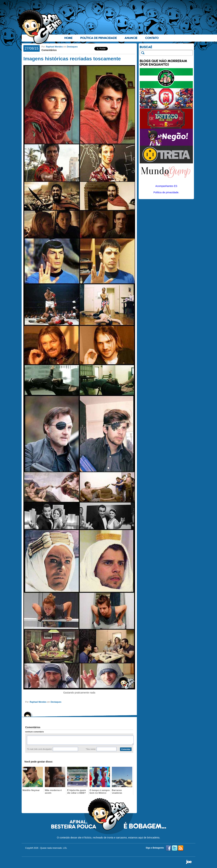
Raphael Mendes (54, 47)
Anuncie (131, 38)
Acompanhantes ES (166, 186)
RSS (181, 848)
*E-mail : (40, 749)
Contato (152, 38)
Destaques (72, 47)
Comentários (49, 50)
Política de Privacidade (99, 38)
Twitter (175, 848)
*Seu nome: (91, 749)
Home (68, 38)
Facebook (169, 848)
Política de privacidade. (166, 192)
